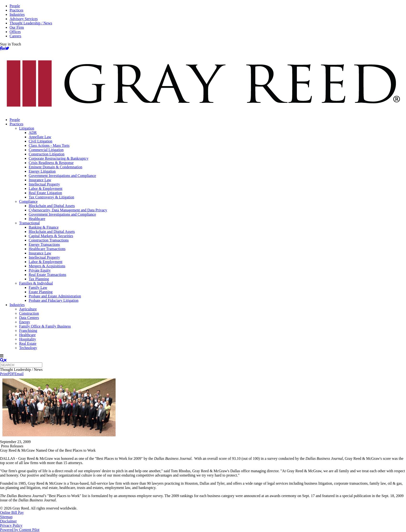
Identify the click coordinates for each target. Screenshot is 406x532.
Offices (15, 32)
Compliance (28, 201)
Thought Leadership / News (31, 23)
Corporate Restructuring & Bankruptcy (59, 158)
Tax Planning (39, 279)
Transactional (29, 223)
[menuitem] (208, 120)
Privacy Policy (11, 525)
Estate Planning (41, 292)
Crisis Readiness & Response (51, 163)
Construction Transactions (49, 240)
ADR (33, 133)
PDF (11, 374)
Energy (25, 322)
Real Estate (28, 343)
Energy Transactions (44, 244)
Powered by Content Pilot (20, 530)
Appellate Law (40, 137)
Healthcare (37, 219)
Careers (15, 36)
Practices (16, 10)
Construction (29, 313)
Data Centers (29, 318)
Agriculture (28, 309)
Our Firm (17, 27)
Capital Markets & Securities (51, 236)
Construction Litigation (47, 154)
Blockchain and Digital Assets (52, 206)
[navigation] (203, 356)
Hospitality (28, 339)
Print (4, 374)
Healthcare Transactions (47, 249)
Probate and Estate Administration (55, 296)
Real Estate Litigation (45, 193)
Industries (17, 14)
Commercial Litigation (46, 150)
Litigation (27, 128)
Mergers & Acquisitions (47, 266)
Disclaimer (8, 521)
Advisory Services (24, 19)
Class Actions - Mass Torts (49, 145)
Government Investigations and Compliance (62, 176)
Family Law (38, 288)
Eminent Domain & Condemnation (55, 167)
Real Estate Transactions (47, 275)
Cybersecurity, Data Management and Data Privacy (68, 210)
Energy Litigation (42, 171)
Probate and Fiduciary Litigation (53, 300)
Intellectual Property (44, 184)
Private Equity (40, 270)
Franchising (28, 331)
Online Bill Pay (12, 513)
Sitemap (6, 517)
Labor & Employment (45, 189)
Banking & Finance (44, 227)
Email (19, 374)
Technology (28, 348)
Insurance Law (40, 180)
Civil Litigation (40, 141)
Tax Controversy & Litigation (51, 197)
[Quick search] (21, 365)
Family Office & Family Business (45, 326)
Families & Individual (36, 283)
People (15, 6)
